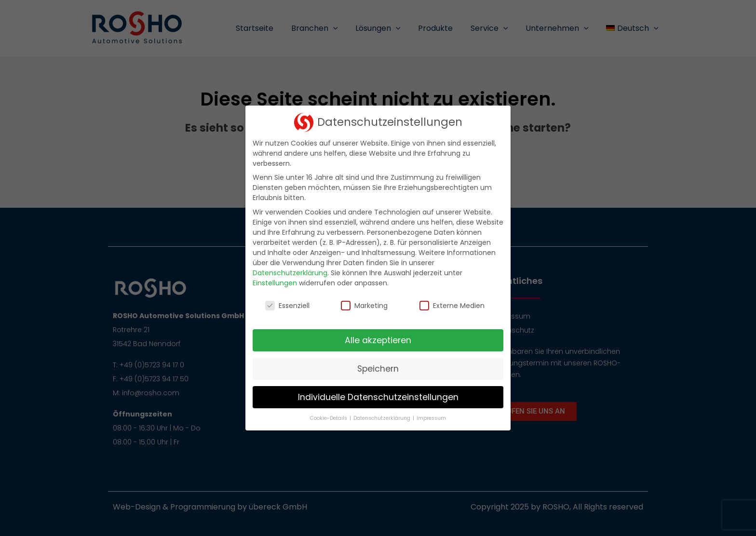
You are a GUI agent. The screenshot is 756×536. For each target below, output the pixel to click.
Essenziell (287, 306)
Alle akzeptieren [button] (378, 340)
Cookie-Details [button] (329, 418)
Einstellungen (275, 283)
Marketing (364, 306)
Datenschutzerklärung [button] (383, 418)
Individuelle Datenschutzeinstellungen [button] (378, 397)
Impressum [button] (431, 418)
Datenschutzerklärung (290, 273)
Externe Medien (452, 306)
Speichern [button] (378, 369)
